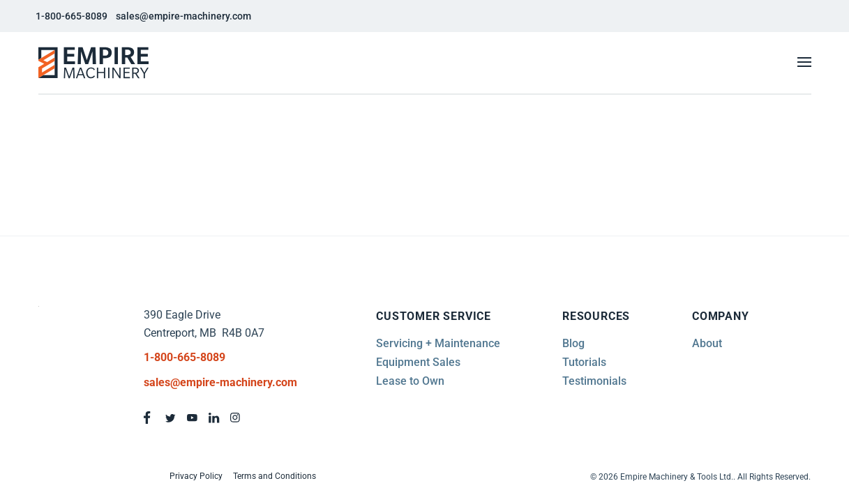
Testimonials (594, 381)
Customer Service (434, 316)
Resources (596, 316)
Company (721, 316)
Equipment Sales (418, 362)
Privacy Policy (196, 476)
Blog (573, 343)
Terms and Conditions (275, 476)
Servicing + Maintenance (438, 343)
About (707, 343)
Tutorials (584, 362)
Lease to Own (410, 381)
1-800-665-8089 (72, 16)
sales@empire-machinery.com (183, 16)
